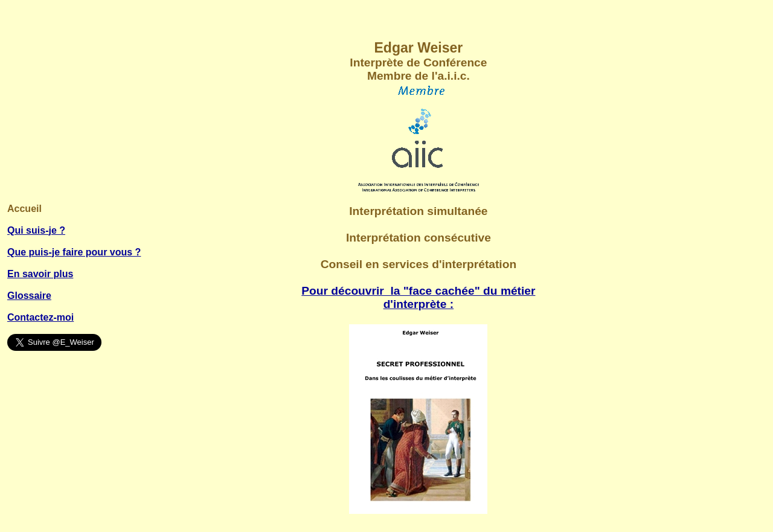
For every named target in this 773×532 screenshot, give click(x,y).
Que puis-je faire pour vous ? (74, 252)
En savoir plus (40, 274)
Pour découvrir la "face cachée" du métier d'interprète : (418, 297)
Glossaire (29, 296)
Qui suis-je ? (36, 230)
